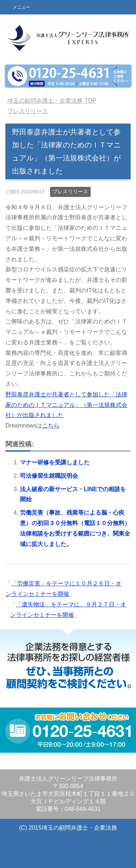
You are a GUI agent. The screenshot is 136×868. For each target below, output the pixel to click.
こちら (51, 426)
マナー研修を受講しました (55, 462)
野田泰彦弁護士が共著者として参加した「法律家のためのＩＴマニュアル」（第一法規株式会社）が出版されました (66, 405)
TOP (52, 101)
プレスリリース (70, 192)
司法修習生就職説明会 (49, 476)
